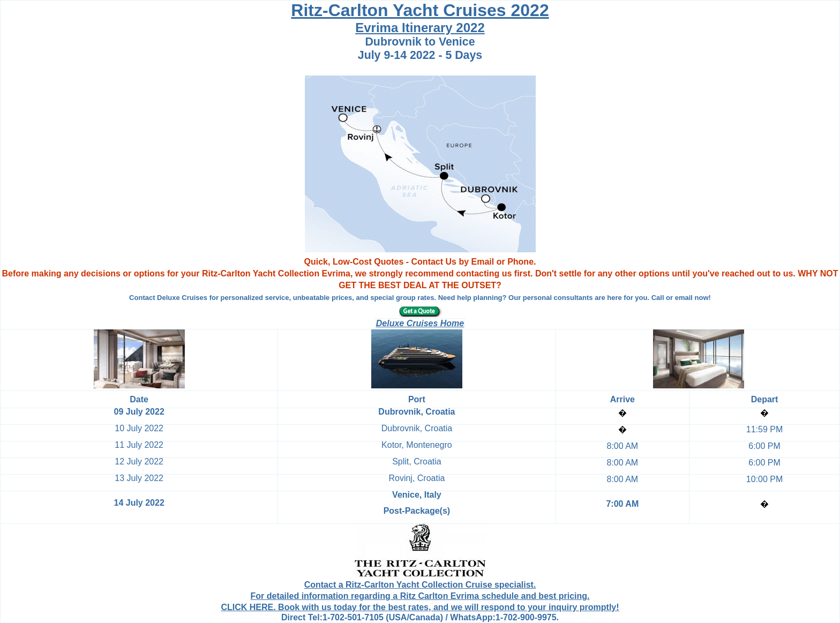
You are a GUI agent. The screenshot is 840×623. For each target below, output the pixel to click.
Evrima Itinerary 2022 (420, 28)
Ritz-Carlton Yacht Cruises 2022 (420, 10)
